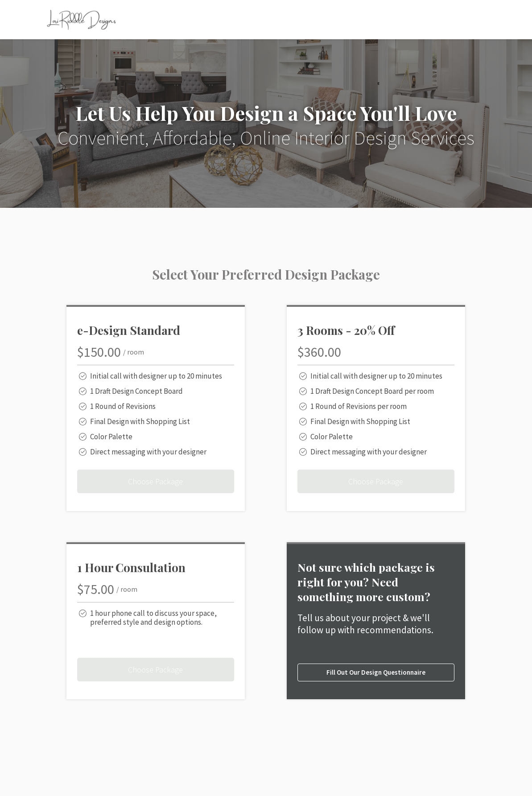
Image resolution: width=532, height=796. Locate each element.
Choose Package (155, 481)
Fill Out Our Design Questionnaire (376, 672)
